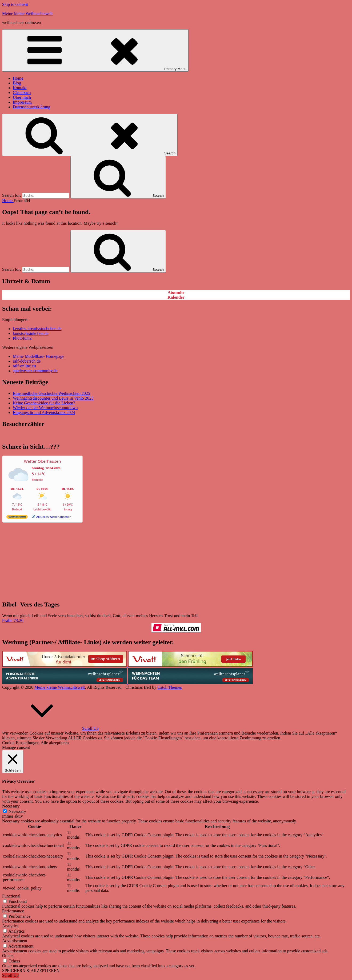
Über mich (22, 97)
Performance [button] (13, 911)
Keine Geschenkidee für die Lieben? (44, 403)
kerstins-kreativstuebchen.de (37, 329)
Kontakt (20, 88)
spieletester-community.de (35, 371)
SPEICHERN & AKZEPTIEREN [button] (31, 971)
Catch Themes (170, 687)
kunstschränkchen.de (31, 333)
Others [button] (8, 956)
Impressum (22, 102)
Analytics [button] (10, 926)
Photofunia (22, 338)
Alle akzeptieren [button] (55, 743)
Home (18, 78)
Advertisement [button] (15, 941)
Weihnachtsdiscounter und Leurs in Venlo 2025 (53, 398)
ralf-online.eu (24, 366)
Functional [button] (11, 896)
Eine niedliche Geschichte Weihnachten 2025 (51, 393)
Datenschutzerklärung (31, 107)
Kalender (176, 297)
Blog (17, 83)
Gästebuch (22, 93)
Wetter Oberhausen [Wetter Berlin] (42, 461)
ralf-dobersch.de (27, 361)
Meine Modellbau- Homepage (39, 356)
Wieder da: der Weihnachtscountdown (45, 408)
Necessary (17, 811)
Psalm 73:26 (13, 620)
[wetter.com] (17, 518)
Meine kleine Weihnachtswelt (27, 13)
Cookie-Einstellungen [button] (21, 743)
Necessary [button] (11, 806)
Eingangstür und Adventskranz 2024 (44, 413)
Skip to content (15, 4)
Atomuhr (176, 292)
